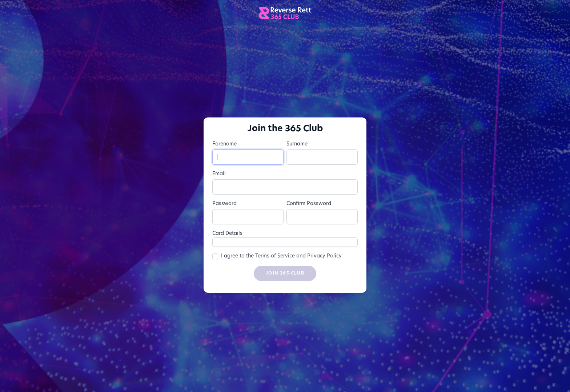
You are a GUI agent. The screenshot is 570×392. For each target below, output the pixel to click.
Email (219, 174)
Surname (297, 144)
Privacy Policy (324, 256)
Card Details (227, 234)
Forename (224, 144)
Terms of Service (275, 256)
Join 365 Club (285, 273)
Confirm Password (309, 204)
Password (224, 204)
